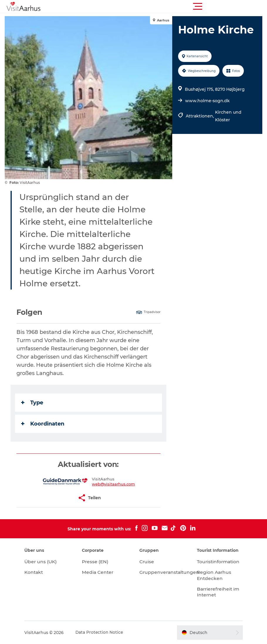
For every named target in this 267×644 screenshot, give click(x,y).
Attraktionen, (200, 116)
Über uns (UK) (46, 562)
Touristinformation (217, 562)
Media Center (101, 572)
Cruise (147, 562)
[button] (160, 6)
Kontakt (39, 572)
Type (33, 403)
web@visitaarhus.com (114, 484)
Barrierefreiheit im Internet (213, 592)
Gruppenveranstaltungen (170, 572)
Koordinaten (44, 424)
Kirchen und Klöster (228, 116)
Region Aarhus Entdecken (212, 575)
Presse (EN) (98, 562)
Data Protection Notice (105, 633)
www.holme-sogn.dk (207, 101)
